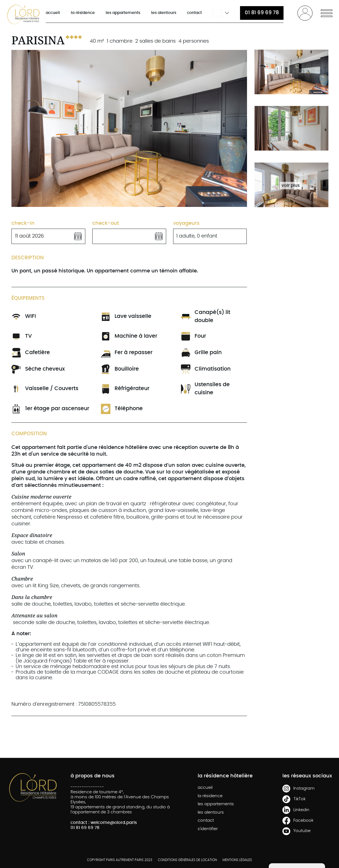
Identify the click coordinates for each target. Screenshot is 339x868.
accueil (53, 13)
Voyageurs (186, 223)
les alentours (164, 13)
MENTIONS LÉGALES (237, 860)
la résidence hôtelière (225, 776)
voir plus (291, 186)
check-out (106, 223)
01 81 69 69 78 (262, 13)
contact (194, 13)
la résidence (83, 13)
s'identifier (208, 829)
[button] (327, 13)
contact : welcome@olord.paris (104, 823)
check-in (23, 223)
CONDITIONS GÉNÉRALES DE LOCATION (187, 860)
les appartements (123, 13)
